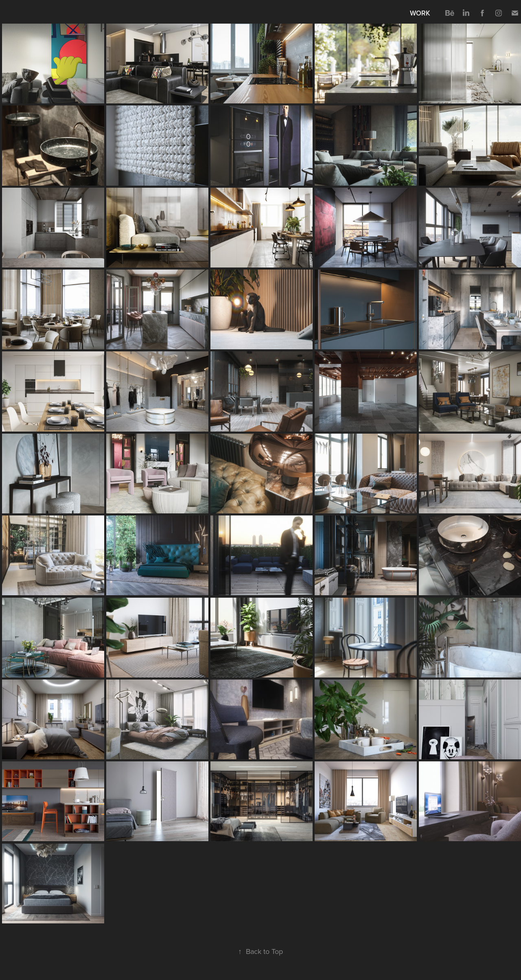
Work (420, 13)
